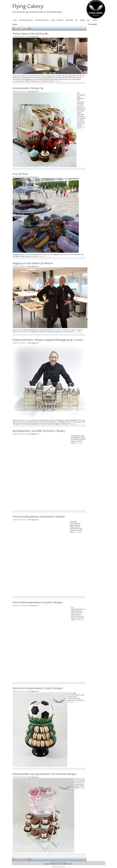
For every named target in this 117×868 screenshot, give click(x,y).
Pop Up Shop (20, 174)
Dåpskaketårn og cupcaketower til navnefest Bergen (45, 774)
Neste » (29, 28)
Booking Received (42, 20)
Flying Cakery (28, 6)
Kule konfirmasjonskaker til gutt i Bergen (38, 688)
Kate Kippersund (33, 37)
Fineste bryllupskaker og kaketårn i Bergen (39, 517)
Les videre (58, 81)
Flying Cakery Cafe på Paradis (31, 34)
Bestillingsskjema (26, 20)
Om (76, 20)
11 (25, 28)
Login (65, 862)
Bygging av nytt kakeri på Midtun (33, 263)
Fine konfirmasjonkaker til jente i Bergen (38, 602)
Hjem (15, 20)
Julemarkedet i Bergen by (28, 88)
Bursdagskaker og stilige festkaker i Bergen (39, 431)
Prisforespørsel (59, 862)
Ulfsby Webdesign (61, 867)
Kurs (88, 20)
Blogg (82, 20)
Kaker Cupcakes (57, 20)
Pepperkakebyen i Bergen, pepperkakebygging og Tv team (48, 340)
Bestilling (69, 20)
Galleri (95, 20)
